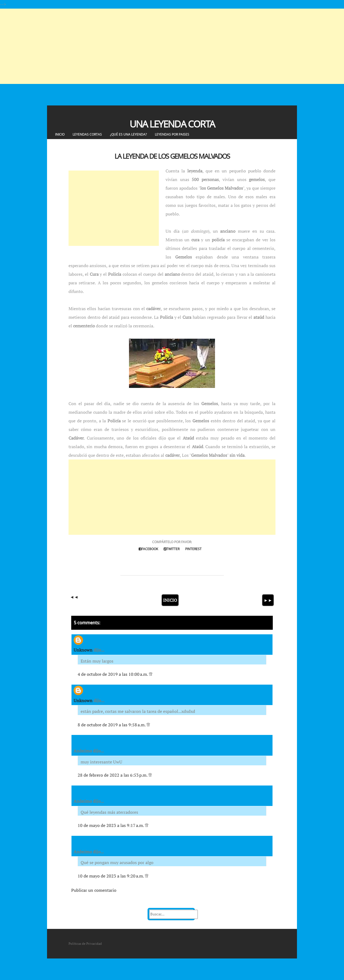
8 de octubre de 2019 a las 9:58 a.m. (112, 725)
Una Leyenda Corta (172, 124)
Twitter (172, 549)
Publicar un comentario (94, 890)
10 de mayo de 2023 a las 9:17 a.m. (111, 825)
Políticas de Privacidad (85, 944)
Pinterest (193, 549)
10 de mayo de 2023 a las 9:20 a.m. (111, 876)
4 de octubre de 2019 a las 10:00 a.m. (113, 674)
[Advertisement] (161, 46)
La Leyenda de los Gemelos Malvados (172, 156)
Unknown (83, 650)
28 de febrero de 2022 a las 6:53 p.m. (113, 775)
